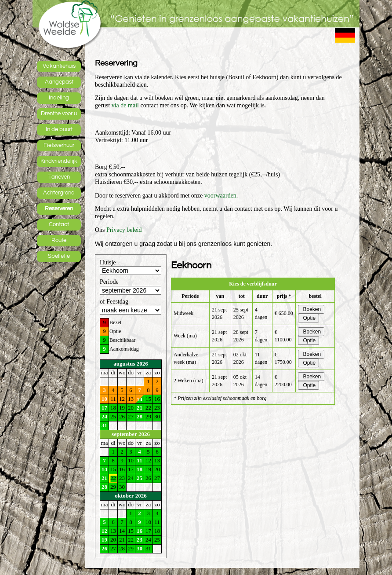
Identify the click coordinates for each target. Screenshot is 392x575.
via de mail (125, 105)
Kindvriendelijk (59, 161)
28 (140, 416)
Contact (59, 224)
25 (140, 478)
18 (140, 469)
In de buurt (59, 129)
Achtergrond (59, 193)
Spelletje (59, 256)
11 (139, 460)
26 (104, 548)
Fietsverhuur (59, 145)
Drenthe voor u (59, 114)
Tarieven (59, 177)
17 (104, 408)
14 (140, 399)
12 (104, 531)
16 (140, 531)
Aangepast (59, 82)
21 (140, 408)
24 (104, 416)
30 (140, 548)
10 (104, 399)
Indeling (59, 98)
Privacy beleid (124, 230)
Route (59, 240)
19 (104, 540)
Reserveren (59, 209)
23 (140, 540)
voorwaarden (220, 196)
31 (104, 425)
